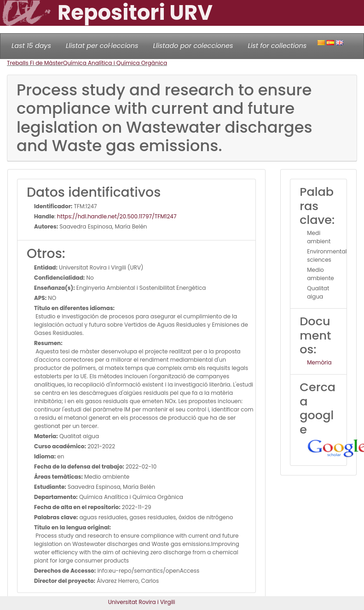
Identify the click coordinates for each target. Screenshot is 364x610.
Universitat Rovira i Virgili (142, 602)
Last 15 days (31, 46)
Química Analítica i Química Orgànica (115, 63)
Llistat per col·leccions (102, 46)
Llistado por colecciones (193, 46)
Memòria (319, 362)
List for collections (277, 46)
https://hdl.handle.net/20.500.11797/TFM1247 (117, 216)
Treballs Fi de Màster (35, 63)
